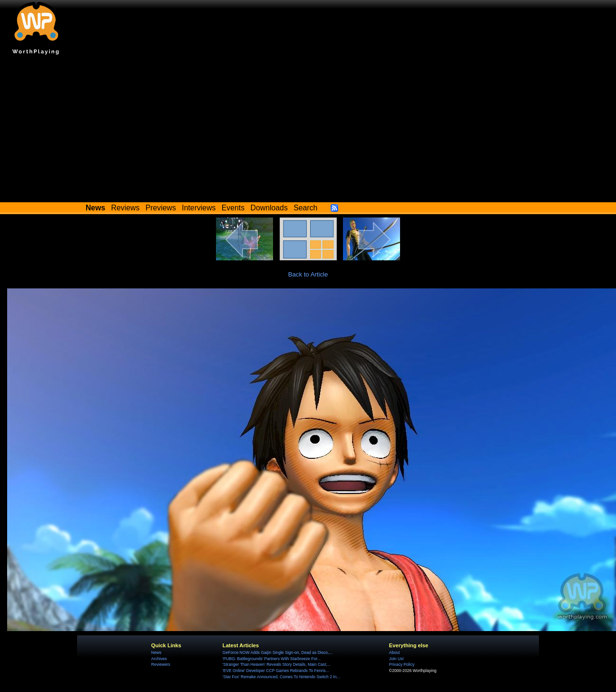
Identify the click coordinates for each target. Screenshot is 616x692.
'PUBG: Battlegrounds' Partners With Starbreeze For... (272, 659)
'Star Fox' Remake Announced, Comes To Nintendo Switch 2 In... (281, 677)
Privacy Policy (402, 664)
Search (305, 208)
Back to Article (308, 274)
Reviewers (161, 664)
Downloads (269, 208)
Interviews (199, 208)
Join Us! (396, 659)
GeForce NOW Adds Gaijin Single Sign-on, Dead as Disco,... (278, 652)
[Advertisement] (308, 131)
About (394, 652)
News (156, 652)
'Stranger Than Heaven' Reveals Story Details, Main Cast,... (277, 664)
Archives (159, 659)
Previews (161, 208)
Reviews (126, 208)
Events (233, 208)
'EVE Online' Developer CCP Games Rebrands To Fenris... (276, 671)
